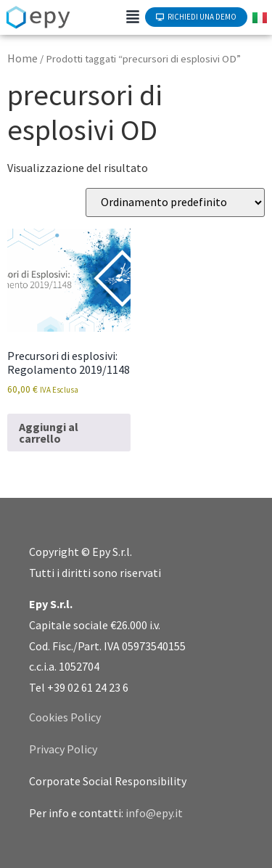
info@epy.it (154, 813)
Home (22, 58)
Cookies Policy (65, 717)
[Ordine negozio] (175, 202)
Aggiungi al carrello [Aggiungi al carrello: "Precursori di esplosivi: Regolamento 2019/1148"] (49, 433)
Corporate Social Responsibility (108, 781)
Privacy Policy (63, 749)
